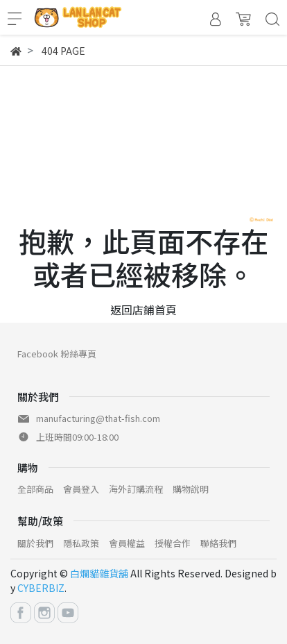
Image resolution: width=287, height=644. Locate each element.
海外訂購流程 (136, 489)
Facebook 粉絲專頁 (57, 354)
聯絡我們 (218, 543)
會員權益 (127, 543)
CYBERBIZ (41, 588)
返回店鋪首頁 (143, 310)
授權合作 (173, 543)
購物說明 (191, 489)
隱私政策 (81, 543)
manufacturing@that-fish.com (98, 418)
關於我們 (35, 543)
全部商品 (35, 489)
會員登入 (81, 489)
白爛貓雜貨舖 (99, 573)
